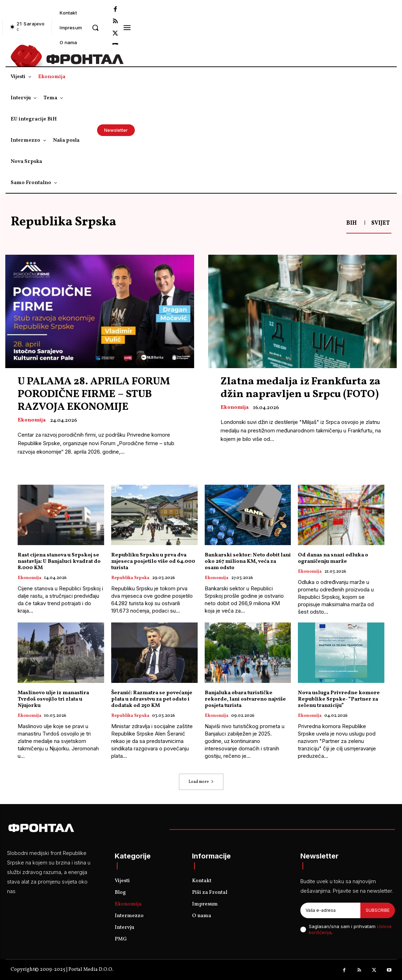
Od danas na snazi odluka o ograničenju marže (333, 558)
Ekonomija (32, 420)
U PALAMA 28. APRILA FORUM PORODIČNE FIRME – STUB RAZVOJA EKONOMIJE (94, 394)
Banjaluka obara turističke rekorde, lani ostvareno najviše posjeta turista (245, 699)
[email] (330, 910)
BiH (352, 223)
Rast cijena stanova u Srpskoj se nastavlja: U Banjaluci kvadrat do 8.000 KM (59, 562)
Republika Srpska (130, 578)
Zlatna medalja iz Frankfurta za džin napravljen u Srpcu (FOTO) (301, 388)
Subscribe (378, 910)
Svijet (380, 223)
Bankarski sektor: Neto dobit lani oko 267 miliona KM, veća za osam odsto (248, 562)
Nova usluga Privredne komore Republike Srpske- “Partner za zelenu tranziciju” (339, 699)
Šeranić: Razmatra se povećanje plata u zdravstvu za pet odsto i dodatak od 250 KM (152, 699)
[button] (95, 28)
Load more (201, 782)
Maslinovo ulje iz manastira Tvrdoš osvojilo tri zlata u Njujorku (53, 699)
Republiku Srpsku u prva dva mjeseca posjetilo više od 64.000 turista (153, 562)
